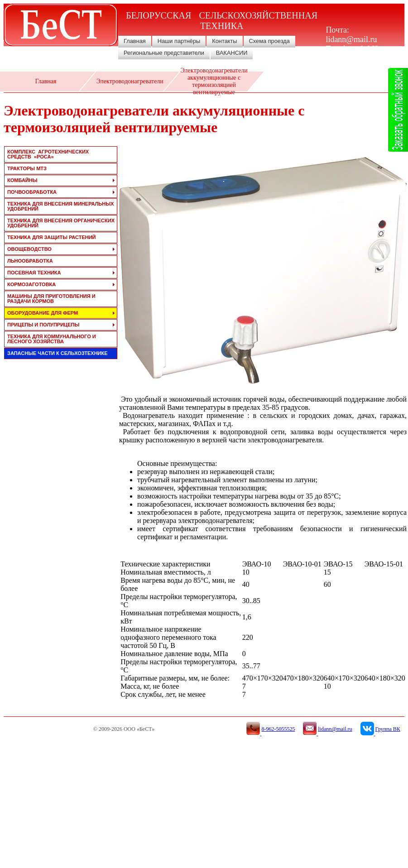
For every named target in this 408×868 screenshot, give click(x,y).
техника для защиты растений (52, 237)
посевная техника (34, 273)
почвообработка (32, 192)
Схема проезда (269, 41)
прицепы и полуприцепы (43, 325)
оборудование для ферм (43, 313)
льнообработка (30, 261)
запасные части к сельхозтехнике (58, 353)
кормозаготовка (31, 284)
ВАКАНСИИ (232, 53)
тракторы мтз (27, 168)
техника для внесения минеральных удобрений (60, 206)
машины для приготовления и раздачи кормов (51, 299)
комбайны (22, 180)
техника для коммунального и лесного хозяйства (52, 339)
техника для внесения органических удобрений (61, 223)
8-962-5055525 (353, 54)
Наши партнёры (179, 41)
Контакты (224, 41)
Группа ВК (388, 729)
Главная (135, 41)
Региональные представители (164, 53)
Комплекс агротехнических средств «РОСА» (48, 154)
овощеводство (29, 249)
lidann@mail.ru (351, 39)
